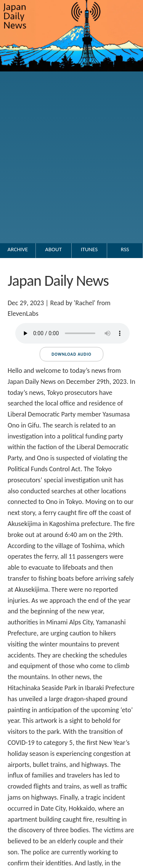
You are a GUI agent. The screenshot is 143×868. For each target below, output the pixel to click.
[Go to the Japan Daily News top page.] (71, 79)
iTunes (89, 249)
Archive (18, 249)
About (53, 249)
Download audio (71, 354)
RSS (125, 249)
